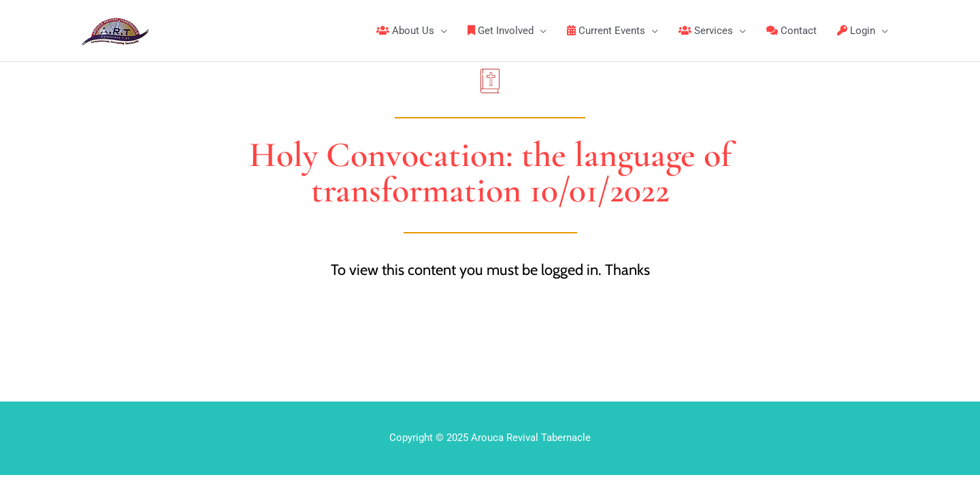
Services (706, 31)
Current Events (606, 31)
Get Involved (501, 31)
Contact (791, 31)
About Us (405, 31)
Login (856, 31)
